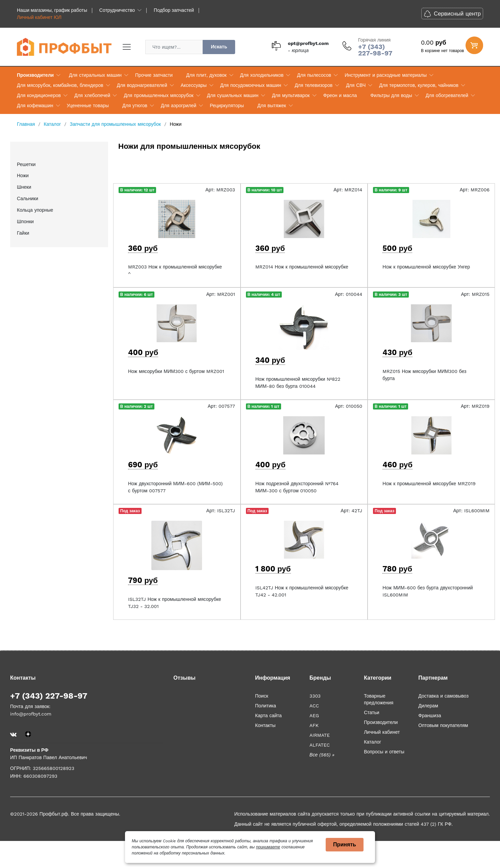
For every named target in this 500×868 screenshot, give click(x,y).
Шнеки (24, 187)
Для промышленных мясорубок (158, 95)
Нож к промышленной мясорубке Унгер (426, 267)
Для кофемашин (35, 105)
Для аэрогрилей (179, 105)
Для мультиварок (291, 95)
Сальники (28, 198)
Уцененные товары (88, 105)
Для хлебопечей (92, 95)
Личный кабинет (382, 732)
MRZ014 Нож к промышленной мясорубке (302, 267)
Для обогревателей (447, 95)
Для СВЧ (356, 85)
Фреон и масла (340, 95)
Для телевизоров (314, 85)
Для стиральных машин (95, 75)
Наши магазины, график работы (52, 10)
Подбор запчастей (174, 10)
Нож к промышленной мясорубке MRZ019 (429, 484)
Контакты (265, 725)
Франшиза (430, 715)
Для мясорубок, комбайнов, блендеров (60, 85)
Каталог (372, 742)
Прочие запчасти (154, 75)
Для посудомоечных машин (251, 85)
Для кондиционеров (39, 95)
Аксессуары (194, 85)
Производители (35, 75)
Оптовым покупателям (443, 725)
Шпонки (25, 221)
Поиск (262, 696)
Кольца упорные (35, 210)
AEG (314, 715)
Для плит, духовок (206, 75)
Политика (266, 706)
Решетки (26, 164)
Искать (219, 47)
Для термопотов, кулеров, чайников (419, 85)
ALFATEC (320, 745)
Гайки (23, 233)
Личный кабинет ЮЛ (39, 17)
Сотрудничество (117, 10)
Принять (345, 844)
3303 (315, 696)
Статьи (371, 712)
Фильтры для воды (391, 95)
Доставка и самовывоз (443, 696)
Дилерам (428, 706)
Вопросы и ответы (384, 752)
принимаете (268, 847)
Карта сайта (268, 715)
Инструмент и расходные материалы (386, 75)
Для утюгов (135, 105)
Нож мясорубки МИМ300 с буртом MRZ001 (176, 371)
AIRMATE (320, 735)
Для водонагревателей (142, 85)
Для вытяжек (272, 105)
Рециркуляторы (227, 105)
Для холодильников (262, 75)
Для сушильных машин (233, 95)
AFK (314, 725)
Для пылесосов (314, 75)
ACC (314, 706)
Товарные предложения (379, 699)
